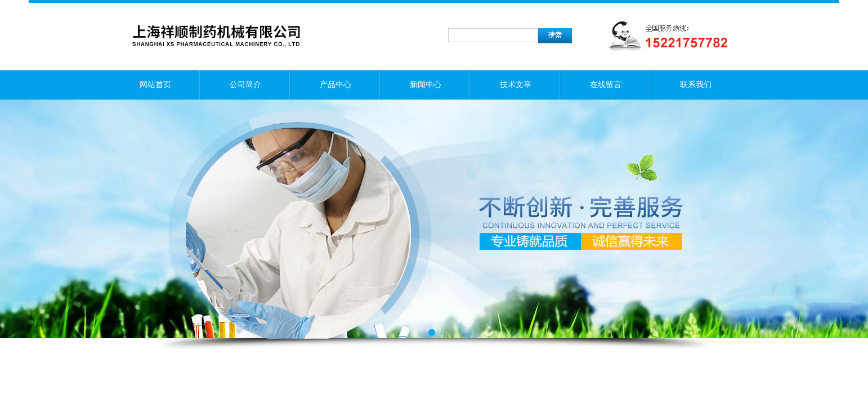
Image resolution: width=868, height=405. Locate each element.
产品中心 (335, 85)
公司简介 (245, 85)
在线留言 (606, 85)
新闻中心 (426, 85)
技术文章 (516, 85)
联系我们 (696, 85)
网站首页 (155, 85)
